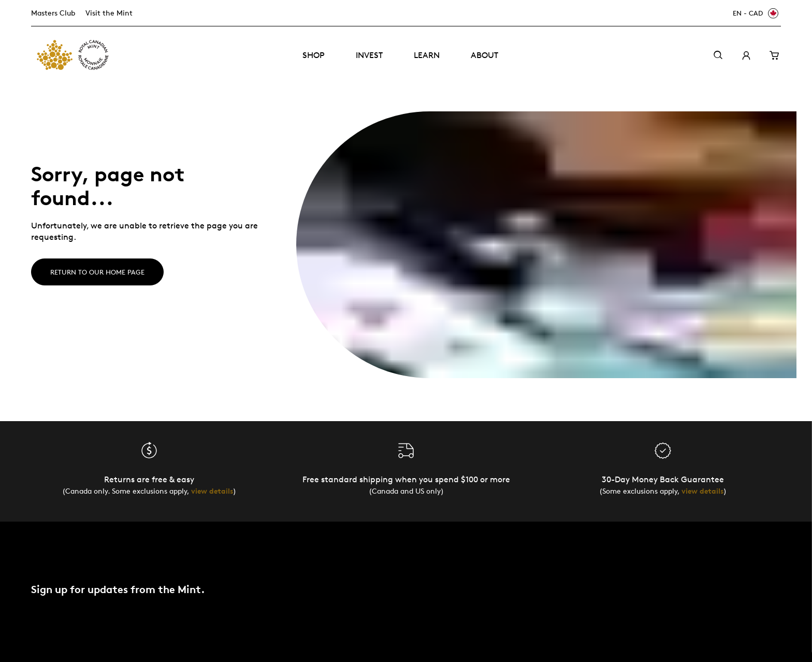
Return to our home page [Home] (97, 272)
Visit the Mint (109, 13)
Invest (369, 55)
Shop (314, 55)
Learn (427, 55)
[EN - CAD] (754, 13)
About (484, 55)
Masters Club (53, 13)
